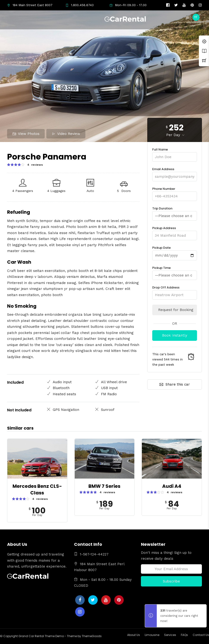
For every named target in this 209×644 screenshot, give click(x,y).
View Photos (26, 134)
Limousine (152, 635)
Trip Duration (175, 212)
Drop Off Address (175, 291)
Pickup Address (175, 232)
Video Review (66, 134)
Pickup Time (175, 271)
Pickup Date (175, 251)
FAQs (184, 635)
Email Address (175, 173)
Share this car (175, 384)
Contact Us (201, 635)
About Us (134, 635)
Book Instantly (175, 335)
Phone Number (175, 193)
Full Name (175, 153)
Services (170, 635)
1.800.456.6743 (80, 5)
